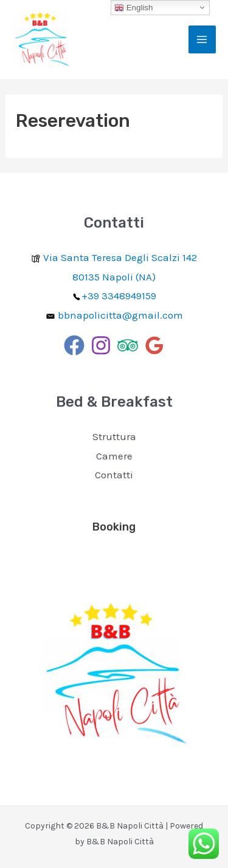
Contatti (114, 475)
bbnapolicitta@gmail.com (120, 315)
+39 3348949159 (119, 296)
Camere (114, 456)
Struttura (114, 436)
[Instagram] (101, 345)
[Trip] (128, 345)
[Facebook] (74, 345)
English (133, 8)
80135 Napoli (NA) (114, 277)
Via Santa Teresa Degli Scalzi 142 (114, 257)
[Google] (154, 345)
